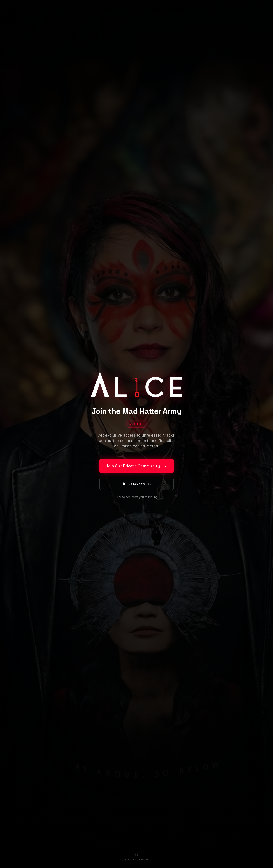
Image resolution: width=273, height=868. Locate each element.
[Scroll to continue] (137, 856)
